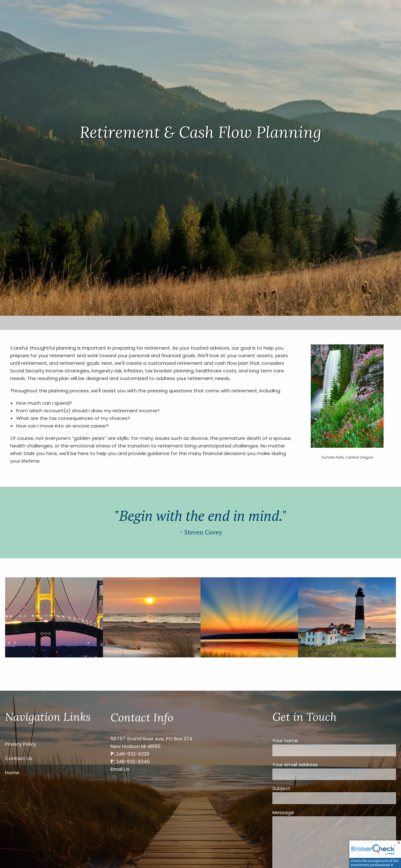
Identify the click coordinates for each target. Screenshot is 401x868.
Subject (305, 788)
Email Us (120, 769)
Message (307, 812)
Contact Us (19, 758)
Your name (309, 741)
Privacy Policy (21, 744)
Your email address (319, 765)
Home (12, 773)
